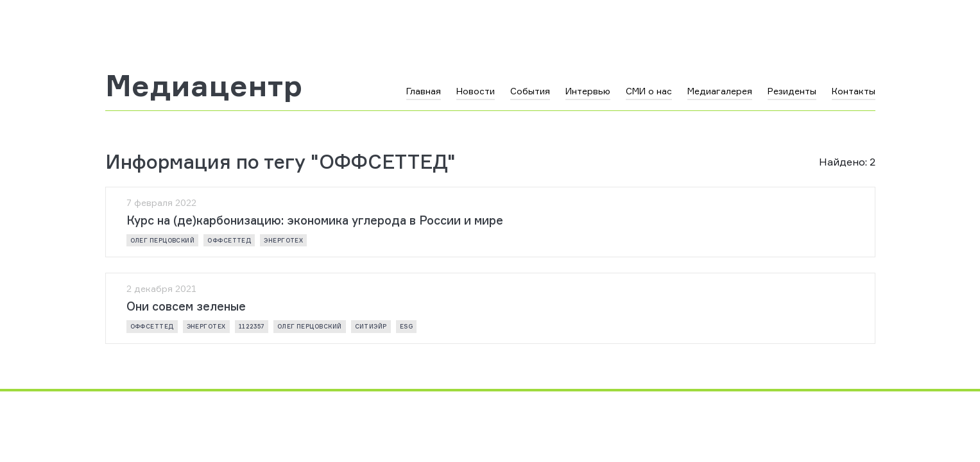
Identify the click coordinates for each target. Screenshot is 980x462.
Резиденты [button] (792, 91)
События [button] (530, 91)
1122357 (252, 326)
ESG (406, 326)
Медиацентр (204, 85)
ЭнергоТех (283, 240)
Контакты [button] (854, 91)
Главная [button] (424, 91)
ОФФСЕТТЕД (229, 240)
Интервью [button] (588, 91)
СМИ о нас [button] (649, 91)
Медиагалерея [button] (720, 91)
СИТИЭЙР (371, 326)
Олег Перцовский (163, 240)
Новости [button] (476, 91)
